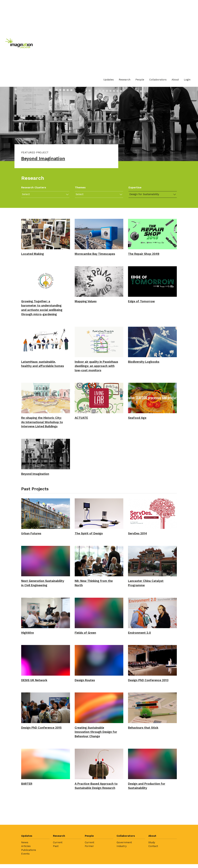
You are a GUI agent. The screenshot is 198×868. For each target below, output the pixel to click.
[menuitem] (109, 80)
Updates (109, 80)
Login (187, 80)
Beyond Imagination (45, 159)
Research (125, 80)
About (175, 80)
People (140, 80)
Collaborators (158, 80)
